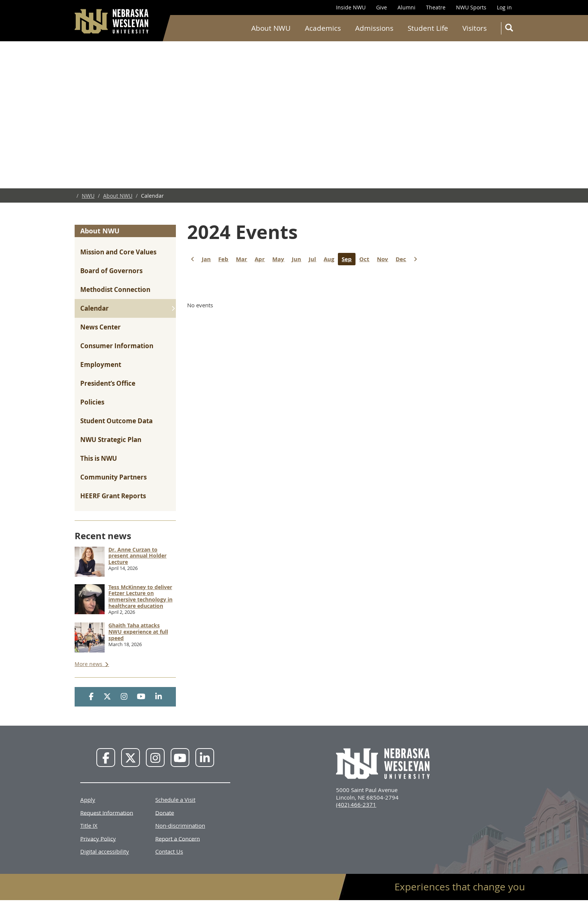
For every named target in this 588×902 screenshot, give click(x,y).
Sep (349, 259)
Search (511, 29)
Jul (314, 259)
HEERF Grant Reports (113, 496)
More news (89, 664)
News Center (100, 327)
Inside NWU (351, 7)
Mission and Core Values (118, 252)
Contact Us (169, 851)
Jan (208, 259)
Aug (331, 259)
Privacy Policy (98, 838)
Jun (298, 259)
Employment (101, 365)
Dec (403, 259)
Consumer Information (117, 346)
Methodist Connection (115, 289)
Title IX (89, 825)
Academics (323, 28)
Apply (88, 800)
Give (382, 7)
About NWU (271, 28)
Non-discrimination (180, 825)
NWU (88, 196)
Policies (92, 402)
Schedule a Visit (175, 800)
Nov (384, 259)
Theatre (436, 7)
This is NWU (99, 458)
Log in (504, 7)
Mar (243, 259)
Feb (225, 259)
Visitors (475, 28)
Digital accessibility (105, 851)
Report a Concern (178, 838)
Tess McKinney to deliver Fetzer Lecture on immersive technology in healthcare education (140, 596)
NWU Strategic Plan (111, 440)
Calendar (94, 308)
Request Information (107, 812)
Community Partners (113, 477)
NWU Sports (471, 7)
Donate (165, 812)
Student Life (428, 28)
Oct (366, 259)
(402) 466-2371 (356, 804)
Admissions (374, 28)
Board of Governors (111, 271)
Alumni (406, 7)
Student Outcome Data (116, 421)
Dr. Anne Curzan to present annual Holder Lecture (137, 556)
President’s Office (108, 383)
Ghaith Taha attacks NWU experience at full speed (138, 632)
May (280, 259)
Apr (262, 259)
